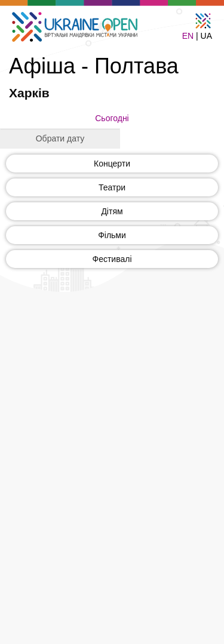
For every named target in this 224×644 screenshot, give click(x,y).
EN (188, 36)
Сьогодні (112, 118)
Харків (29, 93)
